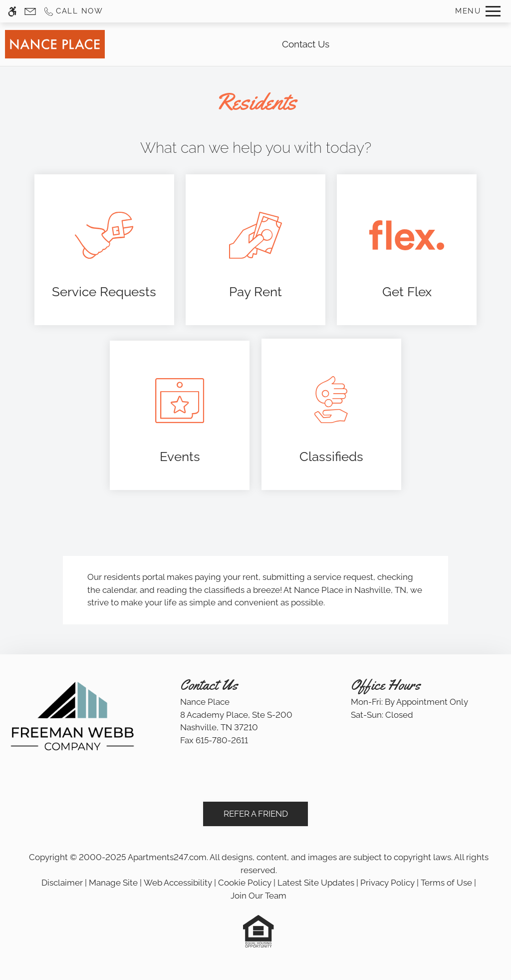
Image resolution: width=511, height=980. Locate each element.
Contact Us (306, 44)
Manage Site (113, 883)
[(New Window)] (104, 250)
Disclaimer (62, 883)
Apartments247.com (167, 857)
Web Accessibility (178, 883)
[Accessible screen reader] (12, 11)
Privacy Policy (387, 883)
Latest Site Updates (316, 883)
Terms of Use (446, 883)
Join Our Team (258, 896)
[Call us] (73, 11)
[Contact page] (30, 11)
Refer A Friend (256, 814)
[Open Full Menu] (478, 11)
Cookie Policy (245, 883)
